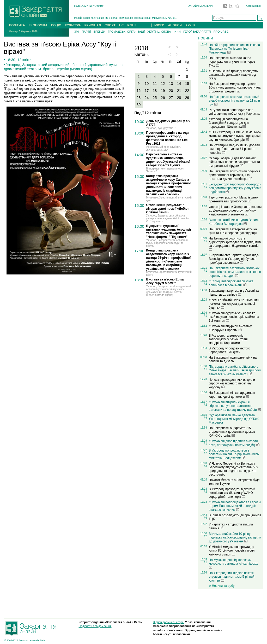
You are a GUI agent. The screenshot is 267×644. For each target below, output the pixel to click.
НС (121, 25)
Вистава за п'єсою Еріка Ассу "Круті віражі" (165, 281)
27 (171, 98)
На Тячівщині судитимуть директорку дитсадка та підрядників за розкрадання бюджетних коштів (235, 244)
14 (179, 84)
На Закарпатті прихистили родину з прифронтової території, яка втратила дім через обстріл (235, 175)
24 (147, 98)
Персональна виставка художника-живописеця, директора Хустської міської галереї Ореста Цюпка (168, 160)
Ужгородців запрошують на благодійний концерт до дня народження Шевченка (229, 123)
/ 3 (205, 466)
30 (139, 105)
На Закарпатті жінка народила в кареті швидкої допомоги (232, 395)
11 (155, 84)
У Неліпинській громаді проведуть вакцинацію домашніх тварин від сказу (233, 75)
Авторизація (253, 6)
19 (163, 91)
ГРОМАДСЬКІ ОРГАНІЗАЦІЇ (126, 32)
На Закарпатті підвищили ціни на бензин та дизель (233, 359)
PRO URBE (221, 32)
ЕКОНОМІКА (38, 25)
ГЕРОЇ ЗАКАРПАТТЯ (197, 32)
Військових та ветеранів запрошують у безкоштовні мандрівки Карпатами (228, 339)
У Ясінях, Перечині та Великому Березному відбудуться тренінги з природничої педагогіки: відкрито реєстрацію (233, 469)
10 (147, 84)
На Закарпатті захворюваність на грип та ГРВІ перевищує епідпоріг (233, 231)
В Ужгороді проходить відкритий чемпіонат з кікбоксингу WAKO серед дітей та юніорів (232, 493)
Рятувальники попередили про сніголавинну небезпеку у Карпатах (234, 112)
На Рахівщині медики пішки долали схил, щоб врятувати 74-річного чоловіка (234, 149)
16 (139, 91)
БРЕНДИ (99, 32)
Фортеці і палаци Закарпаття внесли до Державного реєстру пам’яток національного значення (235, 211)
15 (187, 84)
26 (163, 98)
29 (187, 98)
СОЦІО (56, 25)
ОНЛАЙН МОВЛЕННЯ (201, 6)
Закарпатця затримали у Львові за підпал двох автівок (234, 293)
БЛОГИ (159, 25)
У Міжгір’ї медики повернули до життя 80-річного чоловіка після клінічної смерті (232, 551)
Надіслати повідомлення (95, 626)
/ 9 (205, 418)
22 (187, 91)
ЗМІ (77, 32)
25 (155, 98)
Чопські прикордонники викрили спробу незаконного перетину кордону (232, 384)
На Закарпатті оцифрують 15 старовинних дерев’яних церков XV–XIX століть (232, 432)
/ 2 (205, 284)
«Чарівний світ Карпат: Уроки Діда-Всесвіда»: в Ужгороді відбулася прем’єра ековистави (234, 259)
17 (147, 91)
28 (179, 98)
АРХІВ (190, 25)
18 (155, 91)
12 (163, 84)
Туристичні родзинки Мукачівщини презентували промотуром (234, 199)
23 (139, 98)
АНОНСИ (175, 25)
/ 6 (205, 518)
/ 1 (205, 187)
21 (179, 91)
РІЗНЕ (132, 25)
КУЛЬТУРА (73, 25)
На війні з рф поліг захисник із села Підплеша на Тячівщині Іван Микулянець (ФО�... (126, 18)
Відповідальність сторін (169, 622)
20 (171, 91)
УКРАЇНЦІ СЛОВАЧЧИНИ (164, 32)
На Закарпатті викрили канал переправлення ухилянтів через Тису (232, 62)
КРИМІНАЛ (93, 25)
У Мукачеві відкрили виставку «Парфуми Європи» (230, 328)
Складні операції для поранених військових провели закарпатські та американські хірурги (235, 162)
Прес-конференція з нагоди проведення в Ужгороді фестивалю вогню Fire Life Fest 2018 (168, 138)
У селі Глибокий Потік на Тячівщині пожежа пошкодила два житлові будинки (234, 304)
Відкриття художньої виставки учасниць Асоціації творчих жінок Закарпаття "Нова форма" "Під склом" (169, 231)
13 (171, 84)
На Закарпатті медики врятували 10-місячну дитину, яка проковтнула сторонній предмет (235, 88)
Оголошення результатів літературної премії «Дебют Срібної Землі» (168, 209)
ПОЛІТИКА (17, 25)
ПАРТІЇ (86, 32)
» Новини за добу (222, 586)
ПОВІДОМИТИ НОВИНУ (89, 6)
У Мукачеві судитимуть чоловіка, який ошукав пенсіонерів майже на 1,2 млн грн (234, 317)
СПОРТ (110, 25)
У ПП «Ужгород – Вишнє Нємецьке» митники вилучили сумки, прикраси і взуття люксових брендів (235, 136)
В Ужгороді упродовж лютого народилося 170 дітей (230, 350)
